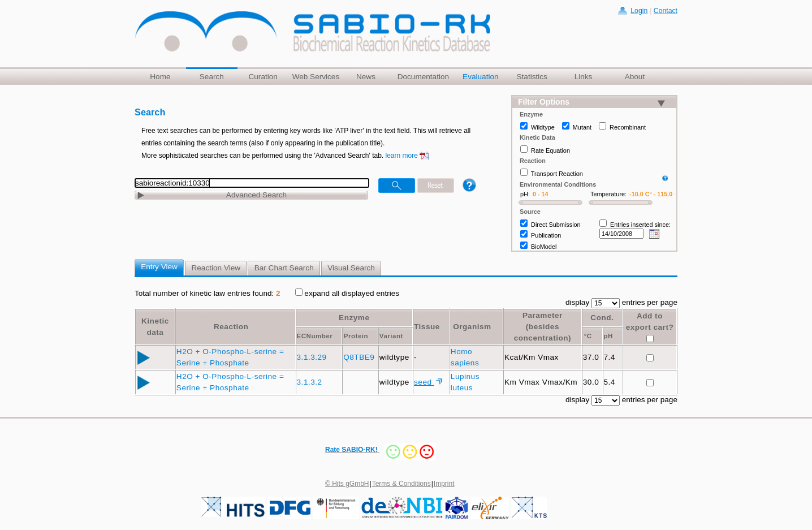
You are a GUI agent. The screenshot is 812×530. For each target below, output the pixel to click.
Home (160, 77)
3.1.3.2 (311, 382)
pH (608, 336)
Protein (356, 336)
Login (639, 11)
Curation (263, 77)
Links (584, 77)
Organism (472, 327)
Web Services (316, 77)
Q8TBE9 (360, 357)
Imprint (444, 484)
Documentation (423, 77)
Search (212, 77)
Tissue (427, 327)
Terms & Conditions (401, 484)
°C (588, 336)
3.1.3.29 (313, 357)
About (635, 77)
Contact (666, 11)
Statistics (532, 77)
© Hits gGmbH (347, 484)
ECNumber (315, 336)
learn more (402, 156)
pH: (525, 194)
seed (424, 382)
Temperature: (608, 194)
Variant (391, 336)
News (366, 77)
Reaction (231, 327)
